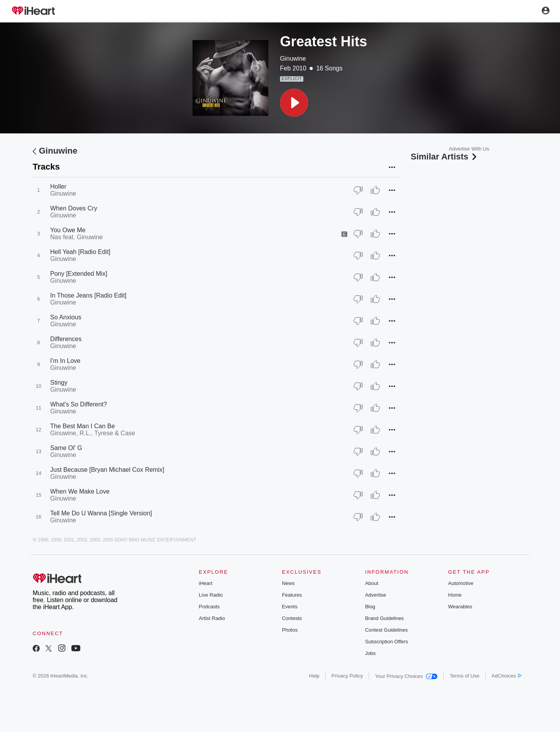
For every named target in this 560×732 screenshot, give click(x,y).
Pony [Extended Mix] (79, 274)
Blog (370, 607)
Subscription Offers (387, 642)
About (372, 583)
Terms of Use (465, 676)
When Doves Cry (74, 208)
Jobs (370, 653)
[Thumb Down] (358, 190)
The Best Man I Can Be (82, 426)
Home (455, 595)
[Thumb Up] (375, 190)
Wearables (460, 607)
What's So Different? (79, 404)
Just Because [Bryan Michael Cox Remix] (107, 470)
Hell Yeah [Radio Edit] (80, 252)
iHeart (206, 583)
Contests (292, 618)
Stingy (59, 383)
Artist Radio (212, 618)
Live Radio (211, 595)
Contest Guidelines (387, 630)
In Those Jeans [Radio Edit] (88, 295)
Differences (66, 339)
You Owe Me (68, 230)
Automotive (461, 583)
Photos (290, 630)
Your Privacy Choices (406, 676)
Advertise (376, 595)
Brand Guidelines (385, 618)
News (288, 583)
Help (314, 676)
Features (292, 595)
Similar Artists (444, 157)
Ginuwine (293, 59)
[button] (294, 103)
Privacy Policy (347, 676)
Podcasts (209, 607)
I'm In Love (65, 361)
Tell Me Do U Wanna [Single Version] (101, 513)
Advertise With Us (469, 149)
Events (290, 607)
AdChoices (507, 676)
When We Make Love (80, 491)
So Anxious (66, 317)
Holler (58, 187)
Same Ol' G (66, 448)
